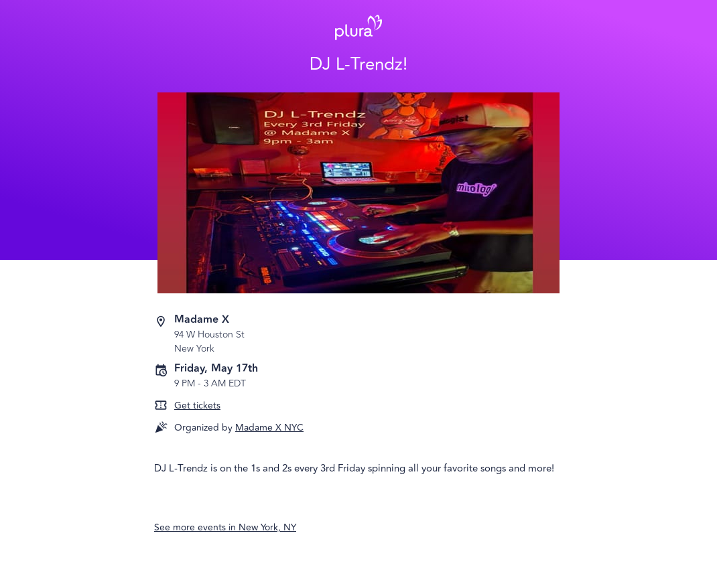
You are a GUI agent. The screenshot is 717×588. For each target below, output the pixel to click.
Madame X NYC (269, 428)
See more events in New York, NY (225, 527)
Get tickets (197, 406)
